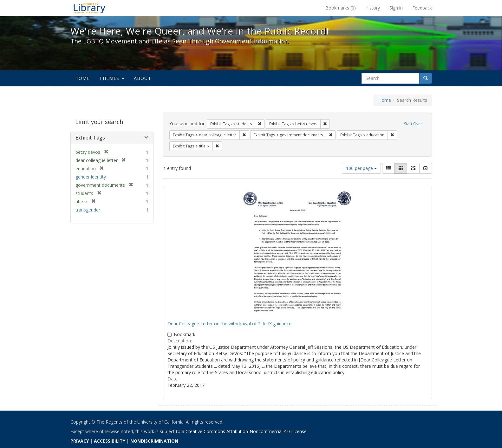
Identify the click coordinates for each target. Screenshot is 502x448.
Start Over (413, 124)
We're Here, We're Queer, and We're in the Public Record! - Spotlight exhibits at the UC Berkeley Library (89, 8)
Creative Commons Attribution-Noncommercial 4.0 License (246, 431)
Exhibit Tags (90, 138)
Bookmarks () (341, 8)
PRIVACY (80, 441)
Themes (112, 78)
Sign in (396, 8)
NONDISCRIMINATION (154, 441)
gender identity (91, 177)
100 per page (361, 168)
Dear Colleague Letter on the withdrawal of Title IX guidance (229, 324)
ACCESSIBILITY (110, 441)
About (143, 78)
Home (83, 78)
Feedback (422, 8)
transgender (88, 210)
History (373, 8)
